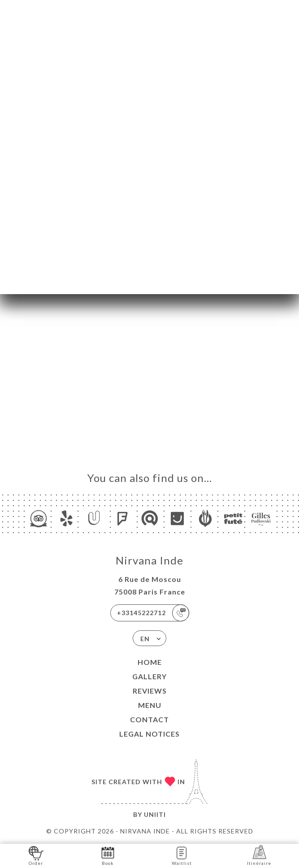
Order (36, 855)
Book (108, 855)
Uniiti (155, 814)
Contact (149, 719)
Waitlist (182, 855)
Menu (150, 705)
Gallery (149, 676)
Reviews (150, 691)
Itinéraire (259, 855)
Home (150, 662)
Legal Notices (149, 734)
